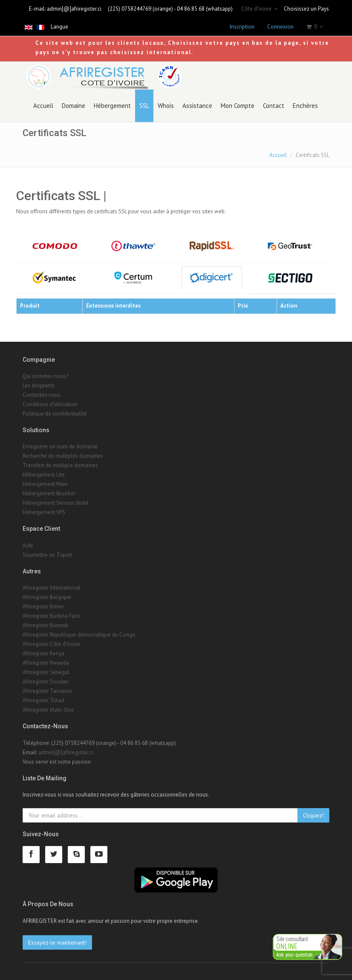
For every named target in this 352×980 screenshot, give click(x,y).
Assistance (197, 106)
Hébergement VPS (44, 512)
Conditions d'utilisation (50, 404)
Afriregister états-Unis (48, 710)
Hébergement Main (45, 484)
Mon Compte (238, 106)
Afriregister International (52, 588)
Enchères (305, 106)
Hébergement (112, 106)
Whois (166, 106)
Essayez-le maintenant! (57, 942)
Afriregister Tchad (43, 700)
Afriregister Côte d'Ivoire (51, 644)
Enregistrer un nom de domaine (60, 446)
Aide (28, 545)
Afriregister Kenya (43, 653)
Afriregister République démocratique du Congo (79, 635)
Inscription (242, 27)
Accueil (43, 106)
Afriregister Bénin (43, 606)
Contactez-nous (42, 395)
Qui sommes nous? (45, 376)
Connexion (280, 27)
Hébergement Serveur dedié (56, 503)
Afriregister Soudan (45, 682)
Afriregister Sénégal (46, 672)
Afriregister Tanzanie (47, 691)
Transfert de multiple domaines (60, 465)
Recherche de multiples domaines (63, 456)
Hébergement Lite (44, 475)
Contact (274, 106)
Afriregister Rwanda (46, 663)
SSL (144, 106)
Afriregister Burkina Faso (52, 616)
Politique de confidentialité (55, 414)
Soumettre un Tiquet (47, 555)
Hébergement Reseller (49, 493)
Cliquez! (313, 815)
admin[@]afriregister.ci (74, 9)
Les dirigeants (39, 385)
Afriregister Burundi (45, 625)
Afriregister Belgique (47, 597)
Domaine (74, 106)
